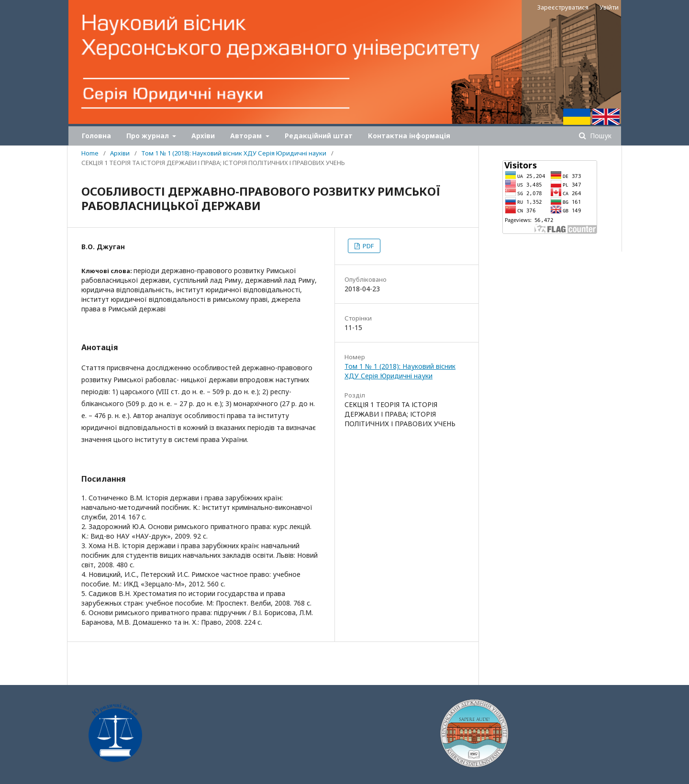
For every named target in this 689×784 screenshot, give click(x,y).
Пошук (600, 136)
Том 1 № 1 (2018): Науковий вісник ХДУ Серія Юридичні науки (234, 153)
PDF (367, 246)
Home (90, 153)
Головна (96, 136)
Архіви (203, 136)
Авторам (247, 136)
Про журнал (149, 136)
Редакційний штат (319, 136)
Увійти (609, 7)
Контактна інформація (409, 136)
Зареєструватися (563, 7)
